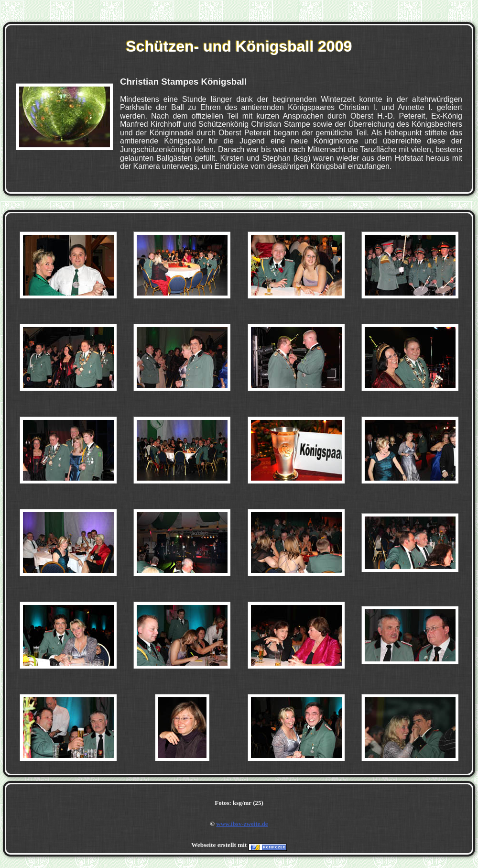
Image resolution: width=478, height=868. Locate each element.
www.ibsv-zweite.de (242, 824)
